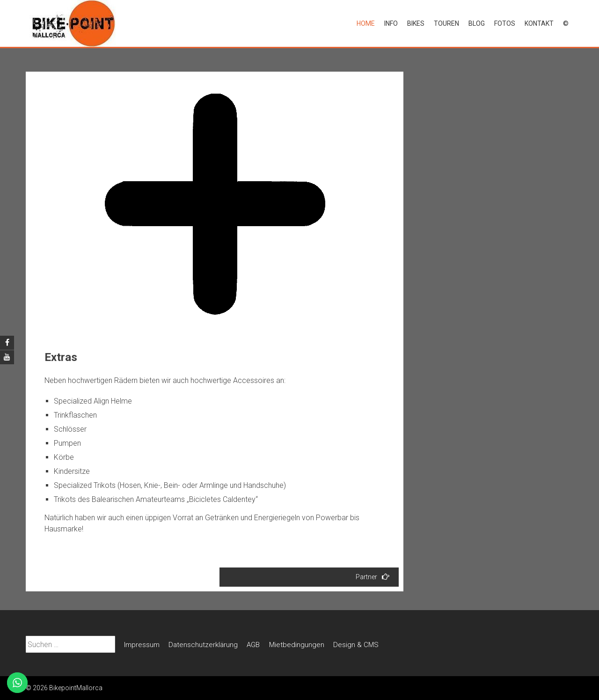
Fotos (505, 23)
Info (391, 23)
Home (366, 23)
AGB (253, 645)
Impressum (142, 645)
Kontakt (539, 23)
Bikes (416, 23)
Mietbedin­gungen (297, 645)
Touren (446, 23)
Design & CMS (356, 645)
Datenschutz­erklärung (203, 645)
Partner (373, 577)
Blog (477, 23)
